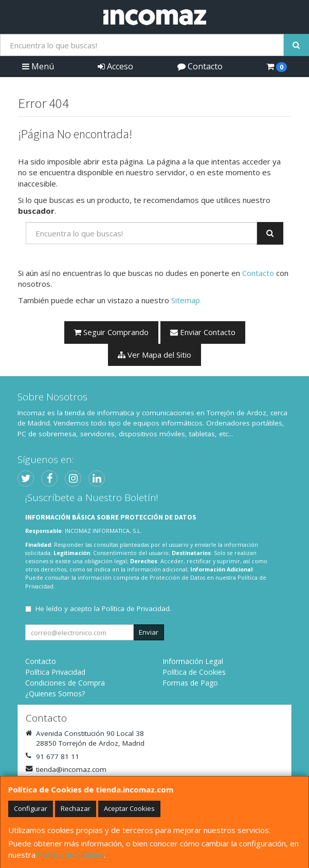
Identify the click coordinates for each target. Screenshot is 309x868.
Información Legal (193, 661)
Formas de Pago (190, 683)
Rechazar (76, 808)
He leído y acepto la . (103, 608)
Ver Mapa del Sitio (154, 355)
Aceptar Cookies (129, 808)
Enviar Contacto (203, 332)
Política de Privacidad (136, 608)
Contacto (200, 66)
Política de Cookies (71, 855)
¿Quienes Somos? (55, 694)
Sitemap (186, 300)
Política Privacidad (55, 672)
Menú (38, 66)
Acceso (115, 66)
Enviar (149, 632)
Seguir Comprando (111, 332)
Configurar (31, 808)
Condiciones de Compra (65, 683)
